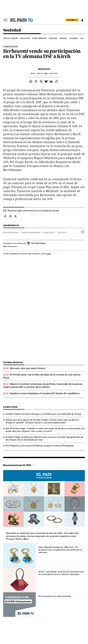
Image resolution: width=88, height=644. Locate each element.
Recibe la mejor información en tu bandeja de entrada (33, 211)
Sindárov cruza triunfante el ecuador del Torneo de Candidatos (45, 393)
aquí (49, 254)
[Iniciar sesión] (82, 20)
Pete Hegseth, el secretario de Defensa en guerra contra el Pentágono (40, 446)
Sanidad (63, 38)
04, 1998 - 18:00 (47, 74)
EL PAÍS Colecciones (44, 476)
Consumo (74, 38)
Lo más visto (10, 407)
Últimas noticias (13, 362)
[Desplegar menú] (6, 20)
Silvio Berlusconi (11, 232)
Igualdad (53, 38)
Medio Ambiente (39, 38)
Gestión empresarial (31, 232)
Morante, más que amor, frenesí (28, 368)
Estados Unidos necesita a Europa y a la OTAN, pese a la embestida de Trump (43, 414)
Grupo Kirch (49, 232)
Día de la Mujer (11, 38)
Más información (11, 246)
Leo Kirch (62, 232)
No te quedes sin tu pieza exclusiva (55, 596)
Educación (25, 38)
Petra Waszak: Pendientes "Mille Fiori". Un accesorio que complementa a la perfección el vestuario (60, 550)
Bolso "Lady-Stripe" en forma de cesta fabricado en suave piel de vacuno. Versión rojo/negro (61, 573)
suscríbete (72, 20)
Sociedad (12, 30)
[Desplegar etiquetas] (83, 232)
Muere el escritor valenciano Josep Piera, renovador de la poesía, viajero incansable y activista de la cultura (43, 386)
